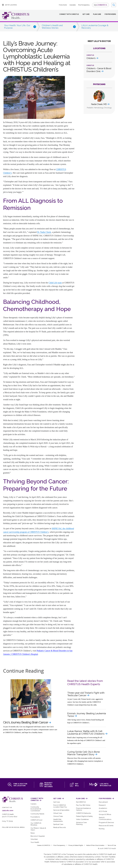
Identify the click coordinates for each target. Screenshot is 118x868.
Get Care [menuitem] (84, 14)
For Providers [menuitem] (110, 14)
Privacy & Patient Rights (77, 843)
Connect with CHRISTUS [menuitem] (68, 14)
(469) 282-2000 (7, 810)
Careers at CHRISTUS (45, 843)
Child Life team (55, 283)
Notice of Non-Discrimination (96, 843)
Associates (73, 5)
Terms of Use (112, 843)
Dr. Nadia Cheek (44, 232)
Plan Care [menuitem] (96, 14)
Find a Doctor (63, 5)
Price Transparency (84, 5)
